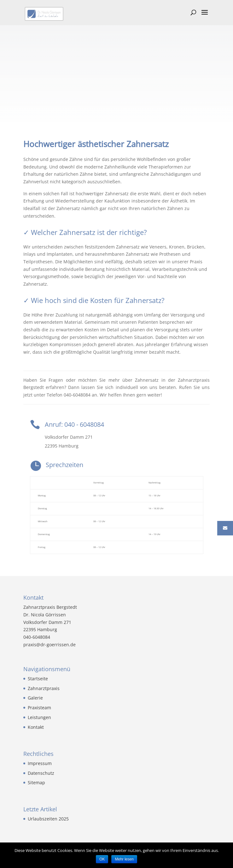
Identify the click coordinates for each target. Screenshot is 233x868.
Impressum (40, 763)
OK (102, 859)
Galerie (35, 698)
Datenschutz (41, 773)
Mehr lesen (124, 859)
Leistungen (39, 717)
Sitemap (36, 782)
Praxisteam (39, 708)
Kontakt (36, 727)
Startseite (38, 679)
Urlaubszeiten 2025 (48, 819)
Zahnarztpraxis (44, 688)
